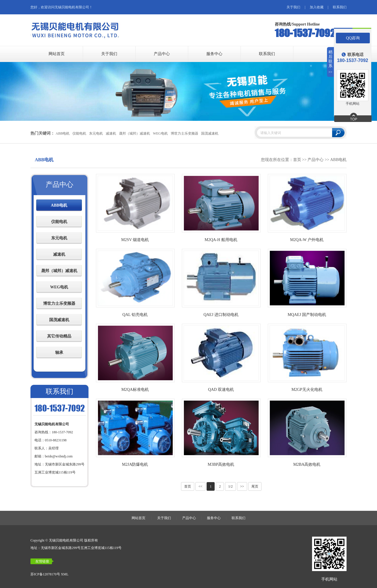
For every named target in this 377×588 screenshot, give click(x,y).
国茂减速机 (210, 133)
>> (242, 486)
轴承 (59, 353)
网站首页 (57, 54)
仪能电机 (79, 133)
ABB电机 (62, 133)
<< (201, 486)
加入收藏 (317, 7)
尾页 (255, 486)
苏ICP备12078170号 (45, 574)
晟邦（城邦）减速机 (134, 133)
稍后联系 (331, 62)
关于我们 (293, 7)
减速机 (111, 133)
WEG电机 (160, 133)
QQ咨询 (353, 38)
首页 (297, 160)
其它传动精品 (59, 336)
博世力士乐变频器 (184, 133)
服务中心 (214, 54)
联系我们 (340, 7)
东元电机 (96, 133)
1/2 (230, 486)
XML (65, 574)
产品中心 (162, 54)
